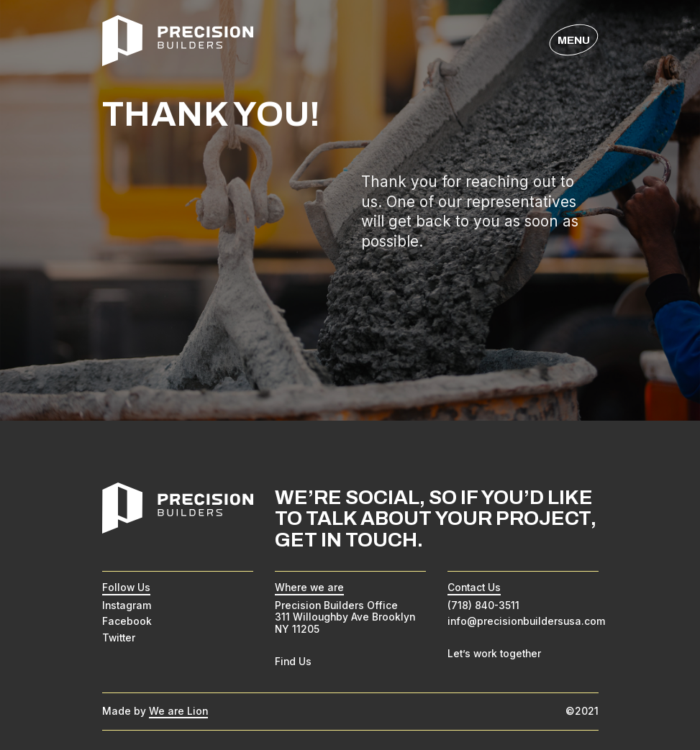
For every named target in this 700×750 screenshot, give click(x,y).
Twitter (119, 638)
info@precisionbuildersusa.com (527, 621)
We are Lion (178, 711)
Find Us (293, 662)
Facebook (127, 621)
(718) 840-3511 (483, 605)
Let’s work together (494, 654)
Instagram (127, 605)
